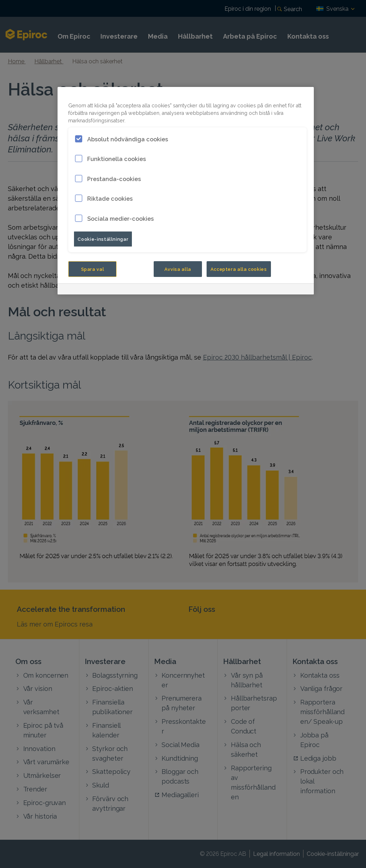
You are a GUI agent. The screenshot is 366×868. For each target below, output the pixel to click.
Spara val (93, 269)
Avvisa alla (178, 269)
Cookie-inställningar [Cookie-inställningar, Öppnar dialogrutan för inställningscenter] (103, 239)
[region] (186, 191)
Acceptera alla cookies (239, 269)
